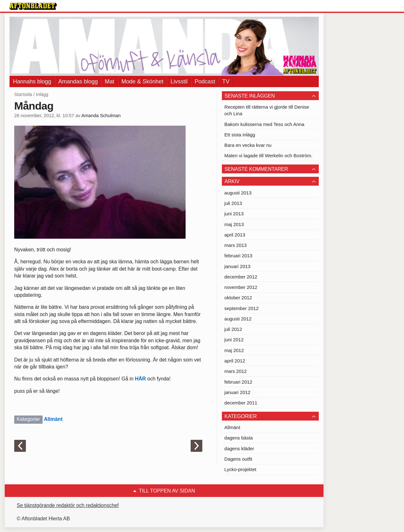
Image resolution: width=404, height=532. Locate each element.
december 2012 (241, 277)
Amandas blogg (78, 81)
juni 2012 (234, 340)
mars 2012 (236, 371)
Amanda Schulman (101, 116)
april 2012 (235, 361)
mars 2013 (236, 245)
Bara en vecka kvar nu (248, 145)
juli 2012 (233, 329)
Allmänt (53, 419)
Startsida (23, 94)
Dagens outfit (238, 459)
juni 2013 (234, 214)
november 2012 (241, 287)
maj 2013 (234, 224)
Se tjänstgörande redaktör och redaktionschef (68, 505)
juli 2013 (233, 203)
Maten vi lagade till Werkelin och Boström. (268, 155)
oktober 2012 (238, 298)
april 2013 (235, 235)
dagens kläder (239, 448)
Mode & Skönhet (143, 81)
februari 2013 (238, 256)
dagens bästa (239, 438)
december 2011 (241, 403)
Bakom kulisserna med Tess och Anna (264, 124)
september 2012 (241, 308)
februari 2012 (238, 382)
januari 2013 (238, 266)
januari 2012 (238, 392)
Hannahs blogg (32, 81)
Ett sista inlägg (240, 135)
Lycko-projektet (240, 469)
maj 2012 (234, 350)
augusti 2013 (238, 193)
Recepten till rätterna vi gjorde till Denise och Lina (267, 110)
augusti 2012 (238, 319)
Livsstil (179, 81)
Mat (110, 81)
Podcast (205, 81)
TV (226, 81)
